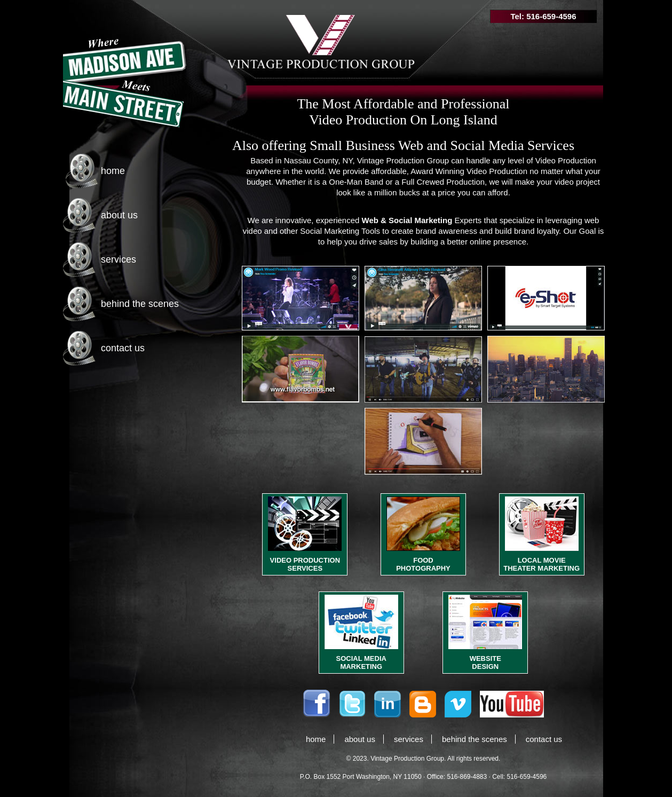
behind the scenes (140, 304)
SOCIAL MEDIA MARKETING (361, 662)
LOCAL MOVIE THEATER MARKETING (541, 564)
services (118, 259)
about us (119, 215)
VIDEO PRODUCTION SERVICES (305, 564)
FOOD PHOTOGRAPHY (423, 564)
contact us (123, 348)
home (113, 171)
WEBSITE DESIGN (485, 662)
